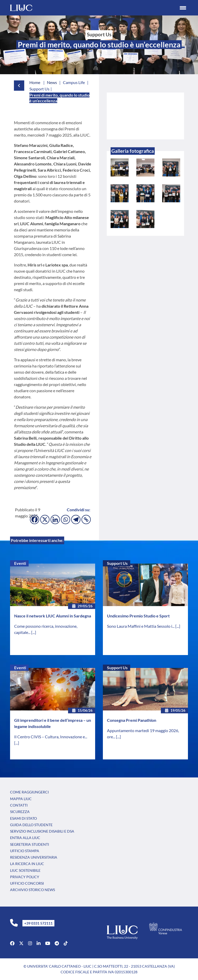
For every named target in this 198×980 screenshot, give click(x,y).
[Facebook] (35, 520)
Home (35, 82)
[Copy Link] (86, 520)
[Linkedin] (55, 520)
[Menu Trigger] (183, 8)
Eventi (20, 563)
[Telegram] (76, 520)
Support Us (117, 563)
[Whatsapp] (65, 520)
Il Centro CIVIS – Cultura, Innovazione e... (51, 737)
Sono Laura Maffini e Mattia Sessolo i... (141, 626)
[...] (34, 632)
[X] (45, 520)
